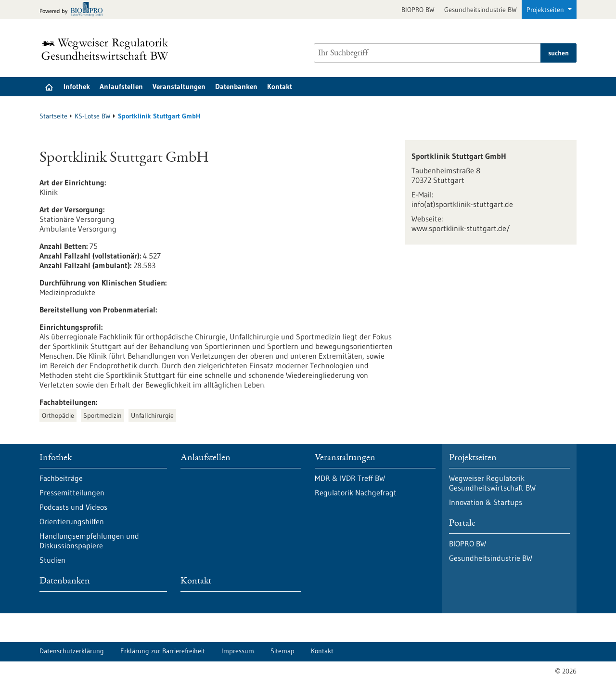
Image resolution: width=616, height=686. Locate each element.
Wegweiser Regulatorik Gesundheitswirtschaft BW (492, 483)
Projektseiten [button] (546, 10)
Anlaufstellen (121, 86)
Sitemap (282, 651)
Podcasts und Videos (73, 507)
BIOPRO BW (418, 10)
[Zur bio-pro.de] (74, 10)
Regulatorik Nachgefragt (356, 492)
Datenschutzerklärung (72, 651)
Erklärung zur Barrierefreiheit (163, 651)
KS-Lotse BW (93, 116)
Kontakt (280, 86)
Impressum (238, 651)
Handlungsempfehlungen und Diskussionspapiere (89, 541)
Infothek (77, 86)
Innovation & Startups (486, 502)
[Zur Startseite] (107, 49)
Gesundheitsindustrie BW (481, 10)
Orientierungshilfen (72, 521)
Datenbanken (236, 86)
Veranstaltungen (179, 86)
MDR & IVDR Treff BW (350, 478)
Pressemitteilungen (72, 492)
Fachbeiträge (61, 478)
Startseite (53, 116)
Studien (52, 560)
